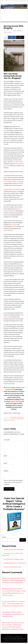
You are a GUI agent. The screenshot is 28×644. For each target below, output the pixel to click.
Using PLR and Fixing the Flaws (13, 567)
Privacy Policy (21, 640)
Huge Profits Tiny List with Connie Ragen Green (14, 10)
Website (6, 471)
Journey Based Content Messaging (14, 550)
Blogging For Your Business (17, 417)
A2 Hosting (14, 225)
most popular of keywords (11, 181)
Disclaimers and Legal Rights (10, 638)
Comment (7, 440)
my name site (17, 162)
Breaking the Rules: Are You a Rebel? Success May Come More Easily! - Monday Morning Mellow (14, 591)
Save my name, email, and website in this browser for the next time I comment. (13, 482)
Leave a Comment (8, 32)
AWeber (14, 227)
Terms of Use (13, 640)
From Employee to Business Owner (14, 559)
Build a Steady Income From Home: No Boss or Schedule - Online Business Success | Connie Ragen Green (13, 625)
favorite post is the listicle (14, 189)
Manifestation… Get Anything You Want (13, 583)
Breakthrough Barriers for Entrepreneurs (15, 563)
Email (6, 463)
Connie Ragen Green (15, 419)
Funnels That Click (16, 401)
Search (4, 537)
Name (6, 456)
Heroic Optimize (8, 231)
